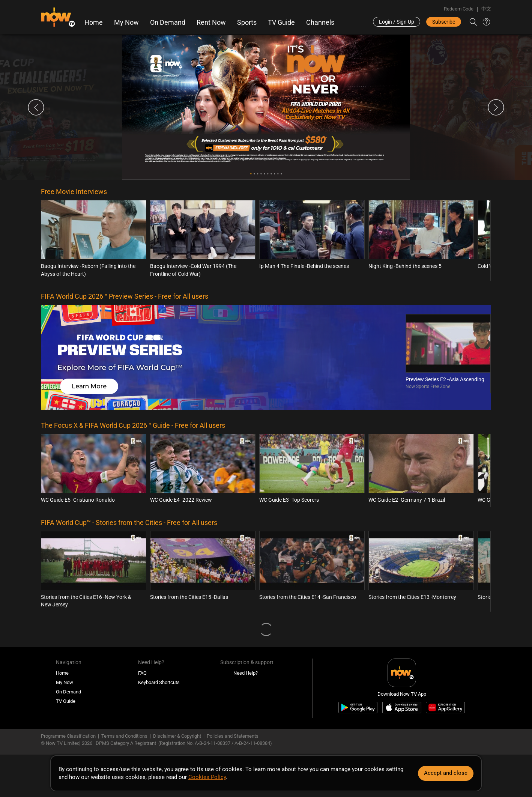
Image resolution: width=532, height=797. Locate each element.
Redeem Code (459, 9)
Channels (320, 23)
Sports (247, 23)
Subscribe (444, 22)
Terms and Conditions (124, 736)
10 (281, 174)
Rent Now (211, 23)
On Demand (168, 23)
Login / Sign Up (397, 22)
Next (496, 107)
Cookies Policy (207, 777)
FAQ (142, 673)
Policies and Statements (233, 736)
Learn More (89, 386)
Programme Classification (68, 736)
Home (94, 23)
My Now (126, 23)
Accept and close (446, 773)
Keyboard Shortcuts (159, 682)
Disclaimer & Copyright (177, 736)
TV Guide (281, 23)
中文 (486, 9)
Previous (36, 107)
